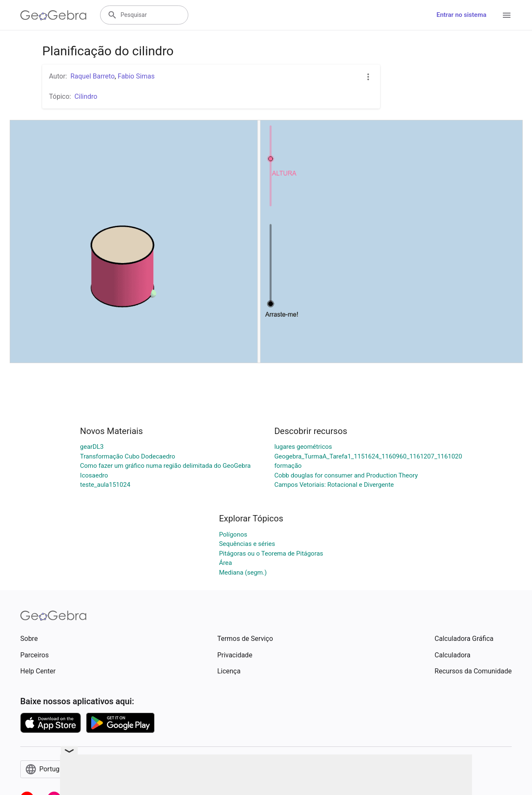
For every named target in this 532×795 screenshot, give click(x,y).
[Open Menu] (507, 15)
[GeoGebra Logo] (53, 15)
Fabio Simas (136, 76)
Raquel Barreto (93, 76)
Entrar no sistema (461, 15)
